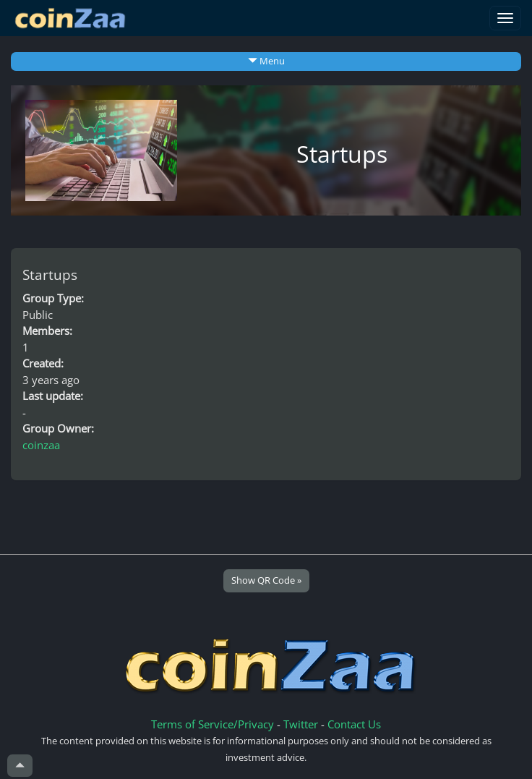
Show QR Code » (266, 580)
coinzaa (41, 445)
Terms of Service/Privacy (213, 724)
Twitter (301, 724)
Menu (266, 61)
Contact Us (354, 724)
